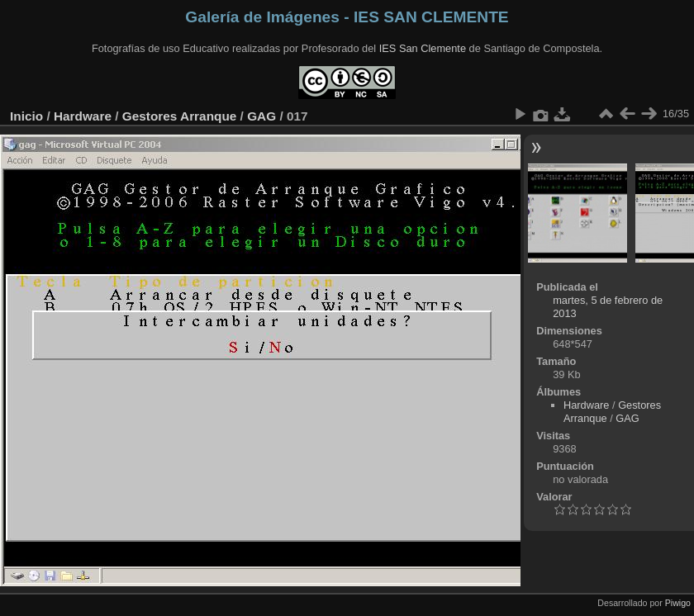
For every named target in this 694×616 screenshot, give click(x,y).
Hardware (83, 116)
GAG (261, 116)
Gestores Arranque (180, 116)
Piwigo (678, 603)
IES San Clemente (423, 48)
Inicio (26, 116)
